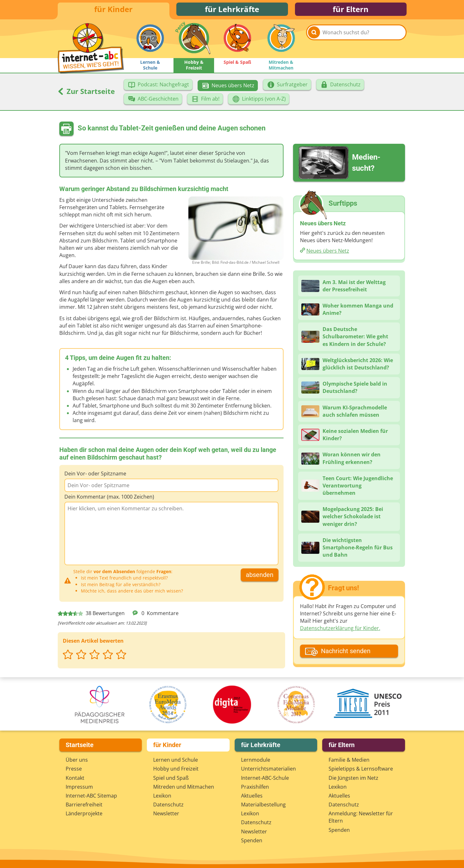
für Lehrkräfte (232, 10)
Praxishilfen (255, 787)
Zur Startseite (86, 94)
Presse (74, 769)
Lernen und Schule (176, 760)
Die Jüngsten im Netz (353, 778)
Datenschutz (168, 805)
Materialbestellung (263, 805)
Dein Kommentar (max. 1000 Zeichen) (109, 499)
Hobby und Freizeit (176, 769)
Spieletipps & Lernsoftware (361, 769)
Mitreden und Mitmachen (184, 787)
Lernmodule (256, 760)
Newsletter (166, 813)
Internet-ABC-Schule (265, 778)
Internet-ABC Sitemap (91, 796)
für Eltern (351, 10)
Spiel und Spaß (171, 778)
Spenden (252, 840)
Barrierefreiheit (84, 805)
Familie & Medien (349, 760)
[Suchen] (314, 42)
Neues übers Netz (328, 253)
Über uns (77, 760)
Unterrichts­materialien (268, 769)
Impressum (79, 787)
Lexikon (162, 796)
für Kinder (113, 10)
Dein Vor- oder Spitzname (95, 476)
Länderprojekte (84, 813)
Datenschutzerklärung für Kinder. (340, 631)
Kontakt (75, 778)
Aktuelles (252, 796)
